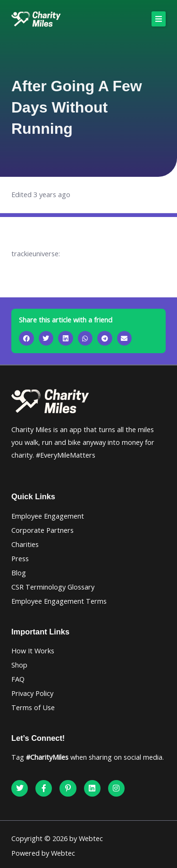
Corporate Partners (42, 530)
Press (20, 558)
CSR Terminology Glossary (53, 587)
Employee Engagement (48, 516)
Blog (19, 573)
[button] (159, 19)
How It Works (33, 651)
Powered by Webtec (43, 853)
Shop (19, 665)
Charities (25, 544)
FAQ (18, 679)
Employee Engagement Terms (59, 601)
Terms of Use (33, 707)
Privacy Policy (32, 693)
